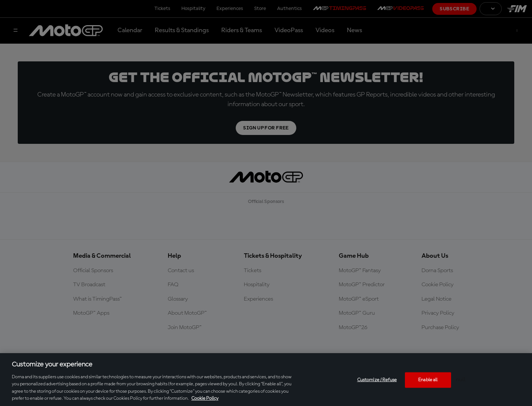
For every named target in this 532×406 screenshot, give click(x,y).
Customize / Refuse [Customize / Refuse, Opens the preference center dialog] (377, 380)
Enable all (428, 380)
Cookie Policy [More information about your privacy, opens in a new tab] (205, 398)
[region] (266, 380)
